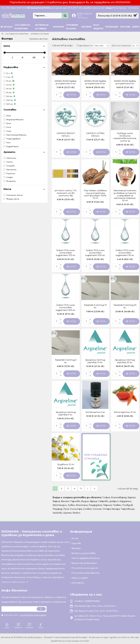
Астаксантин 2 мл (95, 412)
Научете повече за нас (13, 581)
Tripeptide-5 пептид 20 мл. (125, 306)
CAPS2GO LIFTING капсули (95, 135)
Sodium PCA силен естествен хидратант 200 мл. (95, 253)
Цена (7, 46)
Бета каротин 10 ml (125, 412)
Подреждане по (85, 46)
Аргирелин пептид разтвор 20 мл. (125, 361)
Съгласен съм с (24, 614)
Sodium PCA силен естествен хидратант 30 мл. (125, 253)
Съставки (10, 110)
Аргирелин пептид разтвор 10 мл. (95, 361)
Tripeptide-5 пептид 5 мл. (66, 361)
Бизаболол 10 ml (66, 464)
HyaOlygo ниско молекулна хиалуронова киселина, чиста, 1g (125, 137)
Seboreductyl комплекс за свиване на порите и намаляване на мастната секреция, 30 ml (125, 196)
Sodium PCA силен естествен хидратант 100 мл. (66, 253)
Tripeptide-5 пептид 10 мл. (95, 306)
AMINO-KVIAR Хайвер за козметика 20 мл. (95, 82)
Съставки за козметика (17, 34)
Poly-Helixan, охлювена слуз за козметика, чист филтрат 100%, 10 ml (95, 194)
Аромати (9, 152)
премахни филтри (39, 39)
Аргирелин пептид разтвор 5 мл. (66, 413)
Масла (7, 189)
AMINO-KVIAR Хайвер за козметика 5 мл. (125, 82)
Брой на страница (121, 46)
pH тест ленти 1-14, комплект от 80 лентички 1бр (66, 193)
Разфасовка (11, 67)
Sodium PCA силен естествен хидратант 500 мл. (66, 308)
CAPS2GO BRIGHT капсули (66, 135)
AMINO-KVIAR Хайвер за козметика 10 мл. (66, 82)
